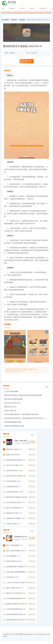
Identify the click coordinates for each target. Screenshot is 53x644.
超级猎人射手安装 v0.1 (13, 455)
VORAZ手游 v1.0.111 (13, 577)
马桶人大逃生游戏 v (21, 441)
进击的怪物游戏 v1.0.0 (13, 481)
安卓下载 (27, 61)
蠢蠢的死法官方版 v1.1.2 (14, 513)
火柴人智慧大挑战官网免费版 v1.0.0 (17, 572)
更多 (48, 387)
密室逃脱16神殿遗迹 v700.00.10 (16, 604)
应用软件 (32, 8)
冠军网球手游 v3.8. (21, 537)
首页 (3, 8)
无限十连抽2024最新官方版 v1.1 (16, 551)
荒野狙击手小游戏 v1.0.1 (14, 449)
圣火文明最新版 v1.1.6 (13, 556)
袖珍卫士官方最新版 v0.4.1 (15, 508)
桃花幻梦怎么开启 (10, 407)
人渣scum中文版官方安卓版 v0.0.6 (17, 583)
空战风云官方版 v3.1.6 (13, 524)
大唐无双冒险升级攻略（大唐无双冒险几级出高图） (22, 414)
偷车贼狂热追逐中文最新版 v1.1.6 (17, 567)
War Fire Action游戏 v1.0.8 (15, 465)
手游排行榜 (43, 8)
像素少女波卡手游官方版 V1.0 (16, 593)
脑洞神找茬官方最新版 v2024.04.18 (17, 497)
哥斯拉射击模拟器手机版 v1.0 (16, 460)
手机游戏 (14, 20)
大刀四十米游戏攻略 (11, 391)
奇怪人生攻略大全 (10, 411)
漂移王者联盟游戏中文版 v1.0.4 (16, 614)
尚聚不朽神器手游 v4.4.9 (14, 561)
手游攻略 (12, 8)
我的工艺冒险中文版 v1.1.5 (15, 588)
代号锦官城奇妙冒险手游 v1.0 (16, 609)
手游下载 (22, 8)
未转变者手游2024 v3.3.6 (14, 471)
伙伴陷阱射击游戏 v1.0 (13, 486)
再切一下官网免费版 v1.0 (14, 545)
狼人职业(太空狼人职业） (13, 403)
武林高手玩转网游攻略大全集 (14, 426)
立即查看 (32, 442)
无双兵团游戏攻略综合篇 (13, 422)
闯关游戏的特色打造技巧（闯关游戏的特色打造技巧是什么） (25, 418)
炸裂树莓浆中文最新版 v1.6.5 (15, 518)
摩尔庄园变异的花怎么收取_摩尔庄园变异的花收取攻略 (23, 395)
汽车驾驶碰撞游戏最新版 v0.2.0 (16, 598)
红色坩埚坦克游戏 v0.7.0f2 (15, 492)
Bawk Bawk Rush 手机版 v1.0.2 (16, 476)
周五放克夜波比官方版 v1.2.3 (15, 502)
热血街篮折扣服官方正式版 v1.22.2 (17, 620)
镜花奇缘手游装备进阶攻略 (13, 399)
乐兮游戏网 (5, 20)
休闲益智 (22, 20)
